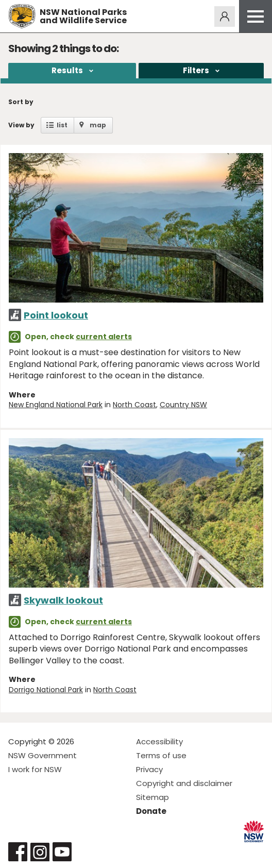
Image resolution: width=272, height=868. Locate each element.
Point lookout (56, 315)
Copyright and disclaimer (184, 783)
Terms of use (161, 755)
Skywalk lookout (63, 600)
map (98, 125)
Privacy (149, 769)
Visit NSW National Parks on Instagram (40, 852)
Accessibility (159, 741)
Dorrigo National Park (46, 690)
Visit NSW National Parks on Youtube (62, 852)
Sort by (21, 102)
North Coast (134, 405)
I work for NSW (35, 769)
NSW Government (42, 755)
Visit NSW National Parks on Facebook (18, 852)
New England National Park (56, 405)
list (62, 125)
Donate (151, 811)
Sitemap (152, 797)
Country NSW (183, 405)
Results (67, 70)
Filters (196, 70)
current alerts (104, 337)
